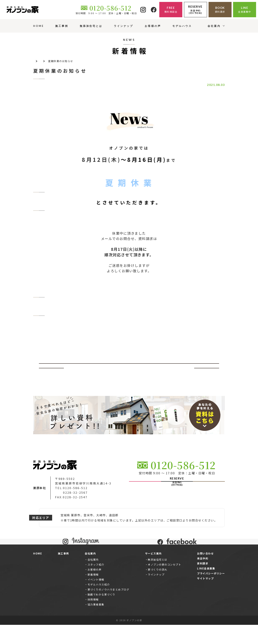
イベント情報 (96, 599)
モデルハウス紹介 (99, 604)
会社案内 (93, 579)
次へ (207, 368)
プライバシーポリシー (211, 593)
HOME (38, 573)
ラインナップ (156, 594)
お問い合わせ (205, 573)
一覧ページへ (129, 368)
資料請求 (203, 583)
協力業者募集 (96, 624)
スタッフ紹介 (96, 584)
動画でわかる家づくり (101, 614)
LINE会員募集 (206, 588)
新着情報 (93, 594)
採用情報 (93, 619)
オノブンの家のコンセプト (164, 584)
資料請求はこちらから (129, 307)
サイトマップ (205, 598)
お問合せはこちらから (129, 289)
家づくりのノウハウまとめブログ (108, 609)
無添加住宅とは (158, 579)
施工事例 (63, 573)
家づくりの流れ (158, 589)
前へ (51, 368)
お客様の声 (95, 589)
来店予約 (203, 578)
